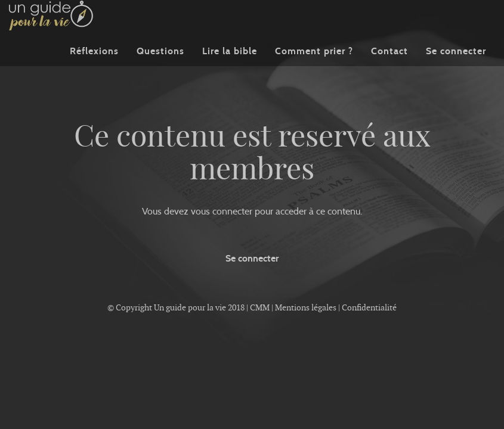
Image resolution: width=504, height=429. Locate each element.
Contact (389, 68)
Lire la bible (230, 68)
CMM (260, 307)
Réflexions (94, 68)
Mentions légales (306, 307)
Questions (160, 68)
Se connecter (456, 68)
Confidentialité (369, 307)
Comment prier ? (314, 68)
